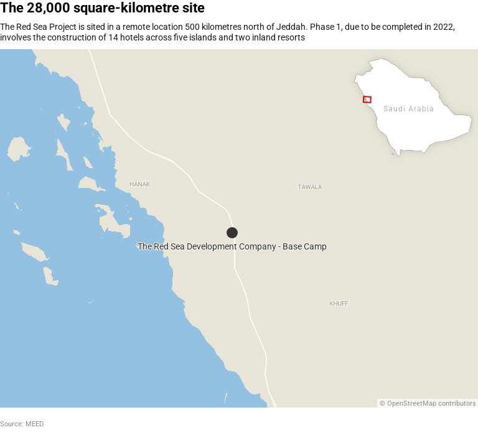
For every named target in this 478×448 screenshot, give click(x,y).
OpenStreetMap (412, 404)
